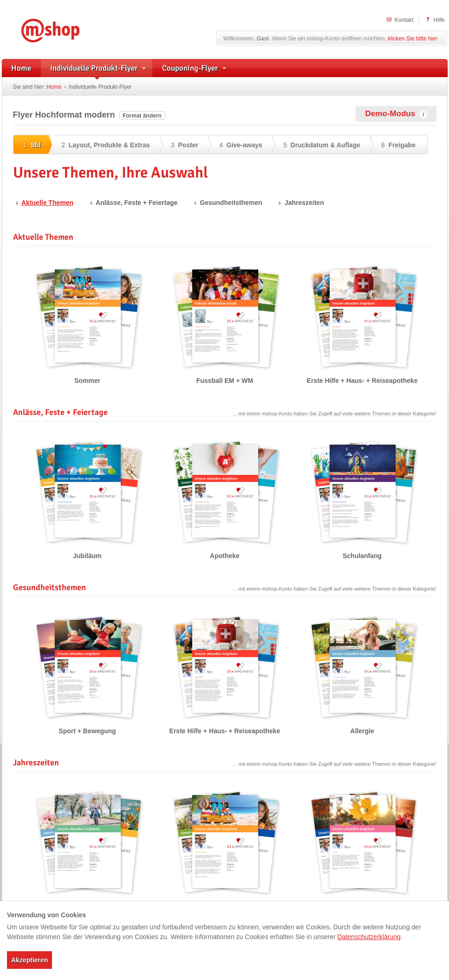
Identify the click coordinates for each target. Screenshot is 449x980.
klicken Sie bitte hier (412, 39)
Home (54, 87)
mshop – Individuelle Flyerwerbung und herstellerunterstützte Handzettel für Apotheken (64, 29)
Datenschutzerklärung (369, 937)
